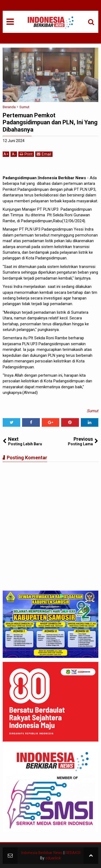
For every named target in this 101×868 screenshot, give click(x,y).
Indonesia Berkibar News (42, 853)
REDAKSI (73, 853)
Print (26, 154)
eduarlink (53, 858)
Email (44, 154)
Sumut (93, 411)
